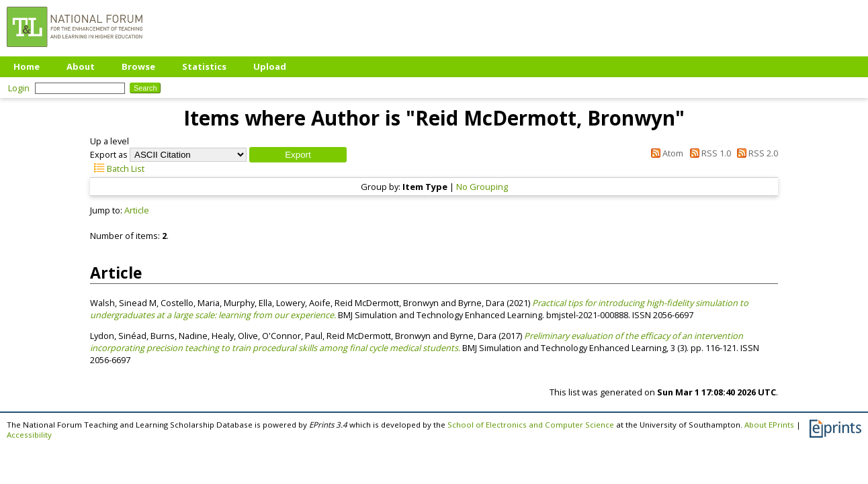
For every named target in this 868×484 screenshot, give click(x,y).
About (81, 66)
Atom (665, 153)
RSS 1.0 (708, 153)
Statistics (204, 66)
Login (19, 88)
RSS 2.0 (755, 153)
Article (137, 210)
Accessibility (29, 435)
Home (27, 66)
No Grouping (482, 187)
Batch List (117, 168)
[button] (298, 155)
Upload (270, 66)
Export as (109, 154)
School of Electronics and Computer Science (531, 425)
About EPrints (769, 425)
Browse (138, 66)
